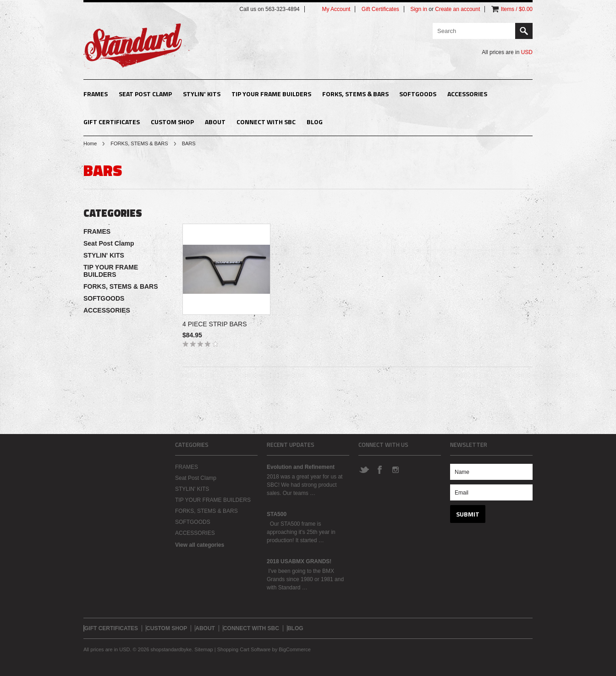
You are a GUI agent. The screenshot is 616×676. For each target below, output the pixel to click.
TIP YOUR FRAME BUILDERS (271, 94)
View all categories (200, 545)
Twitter (364, 469)
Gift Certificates (380, 9)
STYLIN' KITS (202, 94)
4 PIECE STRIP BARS (215, 324)
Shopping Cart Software (244, 649)
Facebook (379, 469)
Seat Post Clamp (145, 94)
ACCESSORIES (467, 94)
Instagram (395, 469)
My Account (336, 9)
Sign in (419, 9)
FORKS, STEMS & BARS (355, 94)
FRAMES (96, 94)
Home (90, 143)
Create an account (457, 9)
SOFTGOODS (418, 94)
